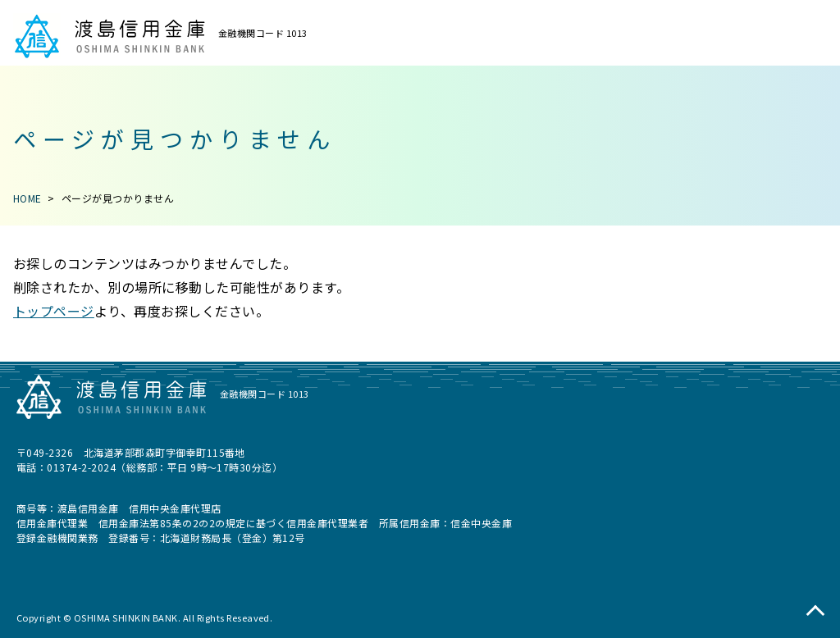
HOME (27, 198)
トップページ (54, 311)
